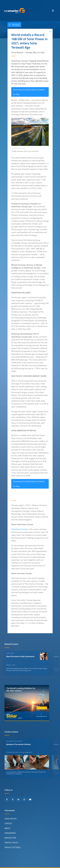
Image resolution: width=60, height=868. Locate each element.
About (8, 828)
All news (13, 25)
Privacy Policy (11, 842)
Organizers (10, 833)
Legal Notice (11, 818)
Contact (8, 823)
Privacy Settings (13, 847)
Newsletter (10, 838)
